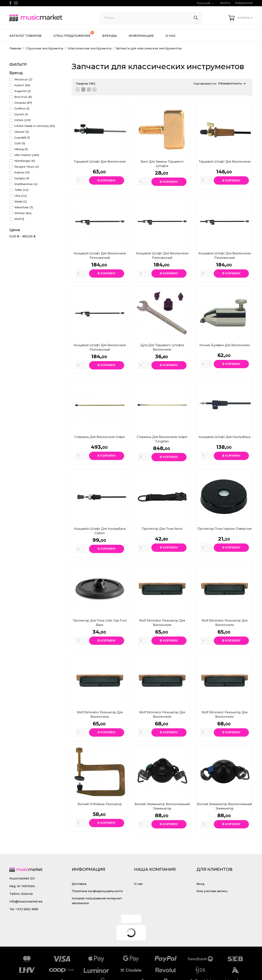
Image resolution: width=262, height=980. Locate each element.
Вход (200, 884)
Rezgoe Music (27, 167)
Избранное (244, 3)
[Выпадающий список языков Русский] (206, 3)
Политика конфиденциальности (97, 891)
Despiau (23, 103)
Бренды (110, 36)
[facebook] (11, 3)
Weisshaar (24, 207)
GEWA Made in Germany (35, 126)
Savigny (22, 178)
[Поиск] (151, 18)
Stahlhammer (26, 184)
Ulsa (20, 196)
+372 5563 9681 (27, 909)
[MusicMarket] (50, 18)
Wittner (23, 213)
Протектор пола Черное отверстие (225, 529)
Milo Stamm (27, 155)
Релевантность (233, 84)
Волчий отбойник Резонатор (100, 804)
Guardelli (22, 137)
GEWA (22, 120)
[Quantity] (81, 180)
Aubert (22, 85)
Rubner (22, 172)
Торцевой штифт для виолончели (100, 162)
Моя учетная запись (212, 891)
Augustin (23, 91)
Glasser (22, 132)
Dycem (21, 114)
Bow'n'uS (23, 97)
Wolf (19, 219)
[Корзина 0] (240, 18)
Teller (21, 190)
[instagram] (16, 3)
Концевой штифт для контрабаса (224, 437)
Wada (21, 201)
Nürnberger (25, 161)
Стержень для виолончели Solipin (100, 437)
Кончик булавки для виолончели (225, 345)
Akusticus (23, 79)
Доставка (79, 884)
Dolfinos (22, 108)
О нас (171, 36)
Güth (20, 143)
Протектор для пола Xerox (162, 529)
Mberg (21, 149)
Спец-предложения (74, 34)
